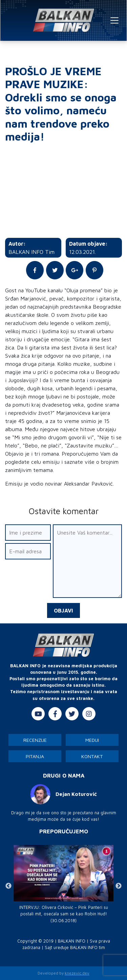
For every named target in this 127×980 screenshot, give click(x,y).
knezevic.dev (77, 973)
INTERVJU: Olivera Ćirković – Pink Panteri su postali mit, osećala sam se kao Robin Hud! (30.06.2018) (64, 914)
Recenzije (35, 740)
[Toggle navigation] (114, 20)
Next (119, 886)
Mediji (92, 740)
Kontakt (92, 756)
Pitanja (35, 756)
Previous (8, 886)
